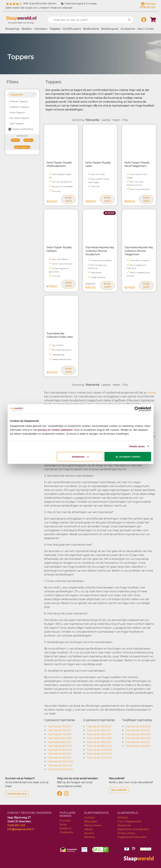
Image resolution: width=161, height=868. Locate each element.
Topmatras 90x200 (60, 750)
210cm (27, 140)
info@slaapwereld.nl (21, 829)
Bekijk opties (68, 199)
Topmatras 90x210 (59, 754)
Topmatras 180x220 (99, 746)
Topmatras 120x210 (137, 730)
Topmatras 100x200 (60, 762)
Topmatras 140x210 (137, 742)
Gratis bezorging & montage (79, 4)
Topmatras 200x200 (99, 750)
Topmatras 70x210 (59, 730)
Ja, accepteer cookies (128, 457)
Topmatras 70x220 (60, 734)
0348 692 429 (16, 825)
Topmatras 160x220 (99, 734)
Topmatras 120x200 (138, 726)
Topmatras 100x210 (60, 765)
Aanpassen (80, 457)
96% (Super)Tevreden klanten (31, 4)
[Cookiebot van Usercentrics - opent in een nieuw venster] (137, 409)
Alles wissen (21, 147)
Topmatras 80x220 (60, 746)
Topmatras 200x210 (99, 754)
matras (151, 393)
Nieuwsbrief (119, 790)
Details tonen (137, 446)
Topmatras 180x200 (99, 738)
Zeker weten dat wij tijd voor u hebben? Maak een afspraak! (39, 8)
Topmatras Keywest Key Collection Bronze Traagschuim (139, 251)
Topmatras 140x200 (138, 738)
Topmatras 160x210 (98, 730)
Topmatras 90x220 (60, 758)
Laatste (106, 120)
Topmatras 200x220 (99, 758)
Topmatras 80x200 (60, 738)
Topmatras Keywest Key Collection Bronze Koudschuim (100, 251)
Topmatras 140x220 (138, 746)
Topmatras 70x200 (60, 726)
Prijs (125, 120)
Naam (116, 120)
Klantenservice (17, 794)
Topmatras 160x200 (99, 726)
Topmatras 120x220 (138, 734)
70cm (15, 140)
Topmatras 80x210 (59, 742)
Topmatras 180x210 (99, 742)
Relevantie (92, 120)
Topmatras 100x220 (60, 769)
